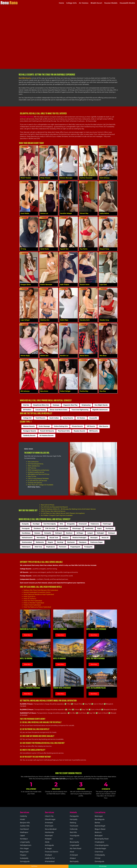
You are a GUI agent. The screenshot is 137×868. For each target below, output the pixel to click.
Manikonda (49, 832)
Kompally (48, 533)
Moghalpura (50, 547)
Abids (47, 842)
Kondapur (24, 839)
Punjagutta (88, 547)
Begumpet (24, 852)
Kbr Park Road (75, 849)
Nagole (50, 542)
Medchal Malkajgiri (79, 538)
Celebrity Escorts (29, 435)
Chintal (98, 858)
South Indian (54, 418)
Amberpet (74, 855)
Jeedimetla (89, 529)
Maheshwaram (27, 538)
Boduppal (99, 836)
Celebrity (23, 816)
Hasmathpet (64, 529)
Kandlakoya (26, 533)
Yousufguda (75, 836)
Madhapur (24, 832)
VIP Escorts (91, 426)
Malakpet (111, 533)
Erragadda (71, 524)
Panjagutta (74, 816)
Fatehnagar (107, 524)
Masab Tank (54, 538)
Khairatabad (50, 861)
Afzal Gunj (38, 547)
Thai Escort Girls (64, 431)
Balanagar (99, 816)
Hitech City (49, 816)
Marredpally (41, 538)
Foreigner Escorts (30, 431)
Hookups (56, 405)
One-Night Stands (101, 405)
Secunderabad (51, 829)
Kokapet (48, 839)
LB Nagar (80, 533)
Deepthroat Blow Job (41, 405)
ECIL (61, 524)
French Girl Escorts (47, 431)
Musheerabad (27, 542)
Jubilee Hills (25, 826)
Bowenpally (74, 842)
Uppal (22, 836)
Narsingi (60, 542)
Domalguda (99, 861)
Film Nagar (24, 849)
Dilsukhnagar (50, 819)
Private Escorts (77, 426)
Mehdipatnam (26, 845)
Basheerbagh (100, 826)
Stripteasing (86, 405)
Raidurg (73, 823)
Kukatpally (24, 858)
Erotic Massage (44, 426)
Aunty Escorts (68, 418)
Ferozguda (26, 529)
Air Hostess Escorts (46, 435)
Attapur (73, 858)
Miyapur (23, 855)
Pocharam (63, 547)
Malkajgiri (101, 533)
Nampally (74, 819)
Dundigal (36, 524)
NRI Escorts (93, 431)
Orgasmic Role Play (70, 405)
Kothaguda (49, 845)
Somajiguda (25, 861)
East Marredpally (50, 524)
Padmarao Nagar (97, 542)
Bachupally (74, 861)
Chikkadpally (100, 855)
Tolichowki (74, 826)
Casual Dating (40, 410)
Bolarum (98, 832)
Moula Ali (105, 538)
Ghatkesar (37, 529)
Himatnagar (77, 529)
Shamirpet (49, 826)
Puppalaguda (75, 547)
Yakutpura (83, 542)
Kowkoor (69, 533)
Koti (71, 839)
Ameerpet (49, 823)
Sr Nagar (48, 849)
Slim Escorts (104, 426)
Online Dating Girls (61, 426)
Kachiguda (110, 529)
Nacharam (71, 542)
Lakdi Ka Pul (50, 858)
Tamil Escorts (40, 418)
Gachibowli (24, 829)
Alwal (72, 852)
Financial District (52, 852)
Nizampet (49, 836)
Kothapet (59, 533)
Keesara (37, 533)
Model (22, 819)
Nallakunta (40, 542)
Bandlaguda (100, 819)
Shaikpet (48, 855)
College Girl (27, 418)
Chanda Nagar (100, 849)
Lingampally (25, 842)
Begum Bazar (100, 829)
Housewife (93, 418)
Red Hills (73, 832)
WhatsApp (103, 866)
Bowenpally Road (102, 839)
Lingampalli (74, 845)
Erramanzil (83, 524)
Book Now (27, 635)
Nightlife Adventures (100, 410)
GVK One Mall (50, 529)
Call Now (34, 866)
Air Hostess (81, 418)
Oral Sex (26, 405)
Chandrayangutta (102, 845)
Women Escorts (29, 426)
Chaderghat (99, 842)
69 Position (27, 410)
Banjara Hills (25, 823)
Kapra (99, 529)
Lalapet (90, 533)
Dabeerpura (26, 547)
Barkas (97, 823)
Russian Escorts (80, 431)
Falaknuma (95, 524)
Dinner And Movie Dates (59, 410)
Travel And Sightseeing (80, 410)
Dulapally (25, 524)
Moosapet (94, 538)
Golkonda (74, 829)
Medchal (65, 538)
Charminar (99, 852)
